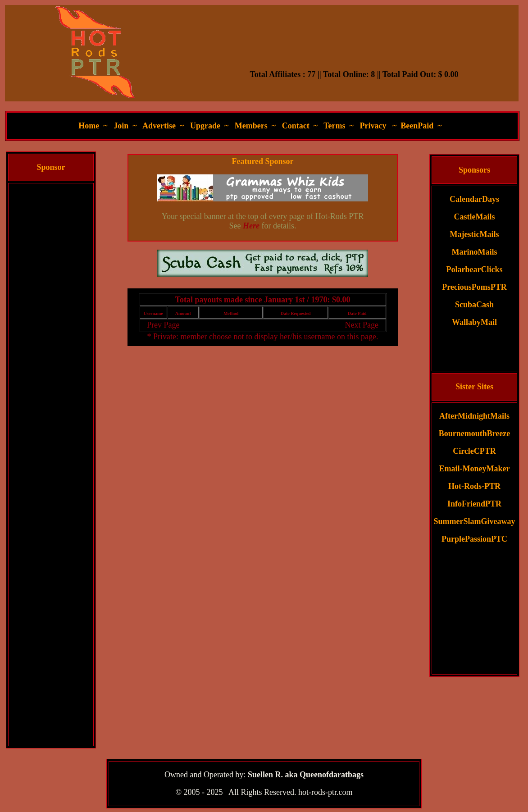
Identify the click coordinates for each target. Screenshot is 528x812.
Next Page (361, 325)
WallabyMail (474, 322)
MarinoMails (475, 252)
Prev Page (163, 325)
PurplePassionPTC (474, 539)
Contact (296, 126)
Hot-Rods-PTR (474, 486)
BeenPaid (417, 126)
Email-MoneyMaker (475, 469)
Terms (334, 126)
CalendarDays (474, 199)
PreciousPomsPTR (474, 287)
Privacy (373, 126)
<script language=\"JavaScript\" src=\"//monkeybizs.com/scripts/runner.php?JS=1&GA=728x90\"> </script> (354, 47)
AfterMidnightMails (474, 416)
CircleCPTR (474, 451)
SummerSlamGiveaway (475, 521)
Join (121, 126)
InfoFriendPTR (474, 504)
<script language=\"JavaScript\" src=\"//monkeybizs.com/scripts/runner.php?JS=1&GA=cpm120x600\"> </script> (51, 319)
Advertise (159, 126)
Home (89, 126)
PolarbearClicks (475, 269)
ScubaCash (474, 305)
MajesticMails (475, 234)
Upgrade (205, 126)
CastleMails (475, 217)
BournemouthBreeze (475, 433)
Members (251, 126)
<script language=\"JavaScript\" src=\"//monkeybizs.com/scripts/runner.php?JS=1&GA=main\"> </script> (263, 263)
